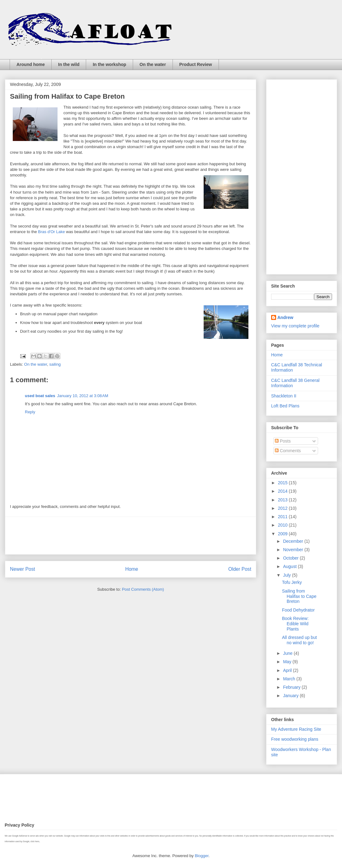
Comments (288, 451)
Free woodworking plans (295, 739)
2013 (283, 500)
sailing (55, 364)
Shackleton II (284, 396)
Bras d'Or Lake (51, 232)
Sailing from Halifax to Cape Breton (299, 596)
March (290, 679)
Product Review (196, 64)
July (287, 575)
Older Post (240, 569)
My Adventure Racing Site (296, 729)
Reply (30, 412)
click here (35, 841)
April (288, 670)
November (293, 550)
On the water (153, 64)
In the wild (69, 64)
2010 (283, 525)
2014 (283, 491)
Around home (31, 64)
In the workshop (109, 64)
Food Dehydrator (298, 610)
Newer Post (23, 569)
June (288, 653)
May (288, 662)
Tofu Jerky (292, 582)
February (292, 687)
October (291, 558)
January (291, 696)
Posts (283, 441)
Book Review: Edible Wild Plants (295, 624)
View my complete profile (295, 326)
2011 (283, 517)
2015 (283, 483)
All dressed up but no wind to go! (299, 640)
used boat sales (40, 396)
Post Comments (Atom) (143, 589)
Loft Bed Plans (285, 406)
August (290, 566)
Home (132, 569)
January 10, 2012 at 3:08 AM (83, 396)
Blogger (201, 856)
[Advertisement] (131, 536)
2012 (283, 508)
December (293, 541)
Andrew (285, 317)
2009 (283, 534)
